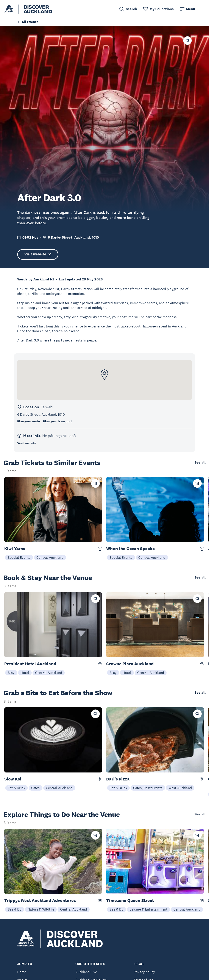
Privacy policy (144, 972)
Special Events (19, 557)
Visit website (38, 254)
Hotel (25, 673)
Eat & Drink (16, 788)
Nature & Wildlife (41, 909)
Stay (11, 673)
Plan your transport (58, 421)
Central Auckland (50, 557)
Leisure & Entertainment (148, 909)
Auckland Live (86, 972)
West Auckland (180, 788)
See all (200, 462)
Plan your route (28, 421)
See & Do (15, 909)
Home (22, 972)
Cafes (36, 788)
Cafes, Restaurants (148, 788)
